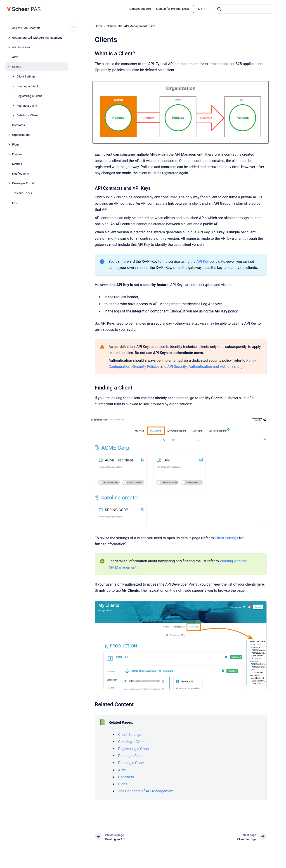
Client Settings (26, 76)
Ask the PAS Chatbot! (26, 28)
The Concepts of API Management (146, 791)
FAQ (15, 203)
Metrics (17, 164)
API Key (202, 262)
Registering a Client (29, 96)
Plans (16, 144)
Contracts (19, 125)
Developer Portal (23, 183)
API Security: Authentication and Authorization (204, 367)
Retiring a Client (27, 106)
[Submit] (219, 9)
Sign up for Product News (173, 9)
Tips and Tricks (22, 193)
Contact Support (140, 9)
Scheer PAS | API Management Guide (131, 26)
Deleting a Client (27, 115)
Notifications (21, 174)
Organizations (21, 135)
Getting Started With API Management (37, 38)
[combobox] (246, 9)
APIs (15, 57)
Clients (17, 67)
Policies (17, 154)
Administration (22, 47)
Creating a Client (27, 86)
